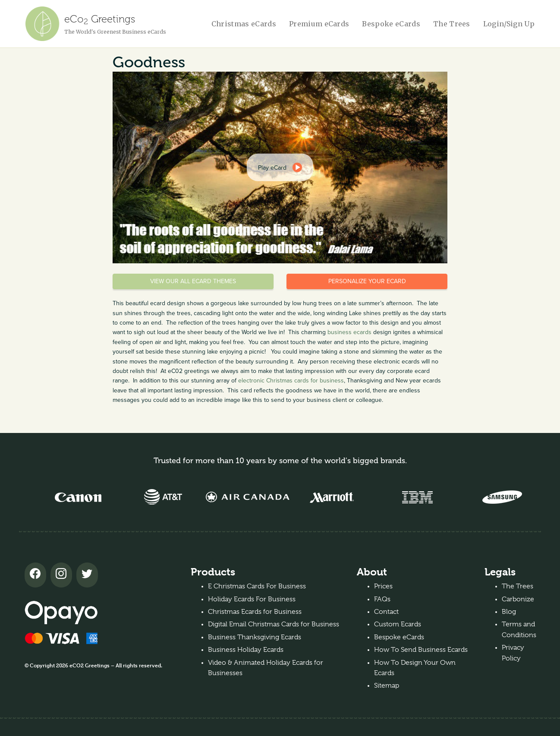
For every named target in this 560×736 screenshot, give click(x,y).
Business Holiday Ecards (246, 650)
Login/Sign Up (509, 24)
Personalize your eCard (367, 281)
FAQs (382, 599)
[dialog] (280, 167)
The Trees (452, 24)
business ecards (349, 332)
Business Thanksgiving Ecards (255, 637)
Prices (383, 586)
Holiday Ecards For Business (252, 599)
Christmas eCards (244, 24)
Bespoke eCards (391, 24)
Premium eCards (319, 24)
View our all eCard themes (193, 281)
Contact (386, 612)
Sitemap (387, 685)
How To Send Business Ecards (421, 650)
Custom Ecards (398, 624)
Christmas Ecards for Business (255, 612)
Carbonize (518, 599)
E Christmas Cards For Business (257, 586)
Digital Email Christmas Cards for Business (274, 624)
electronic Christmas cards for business (291, 381)
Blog (509, 612)
